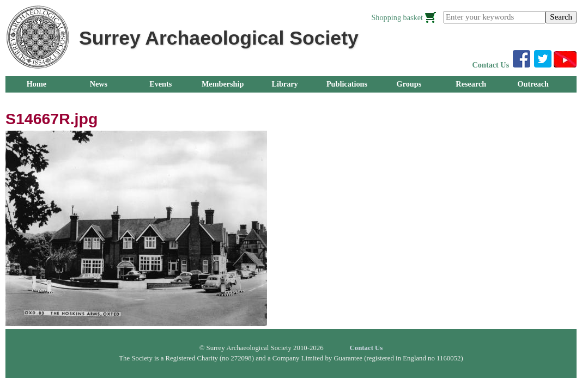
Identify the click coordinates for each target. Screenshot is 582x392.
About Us (36, 100)
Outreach (533, 84)
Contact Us (491, 65)
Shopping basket (397, 17)
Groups (409, 84)
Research (471, 84)
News (99, 84)
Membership (223, 84)
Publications (347, 84)
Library (284, 84)
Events (160, 84)
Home (37, 84)
